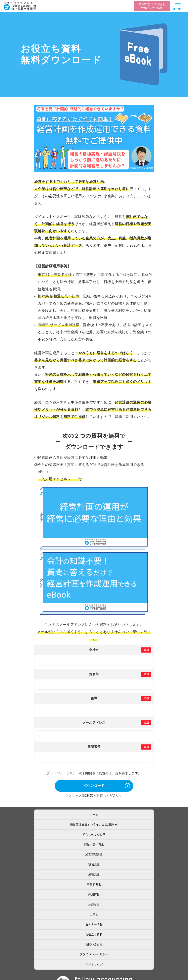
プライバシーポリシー (63, 773)
